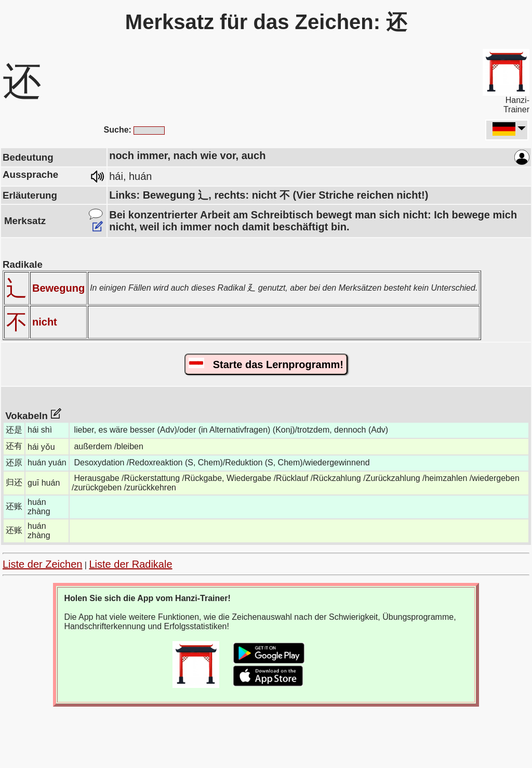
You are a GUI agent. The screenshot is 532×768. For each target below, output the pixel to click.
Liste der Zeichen (42, 564)
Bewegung (58, 288)
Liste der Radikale (130, 564)
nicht (45, 322)
